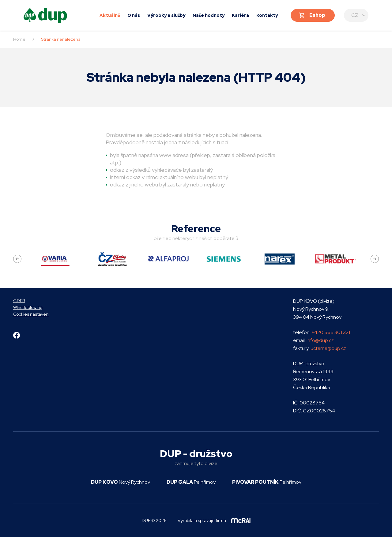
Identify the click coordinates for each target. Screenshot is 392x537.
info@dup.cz (320, 340)
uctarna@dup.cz (328, 348)
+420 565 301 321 (331, 332)
